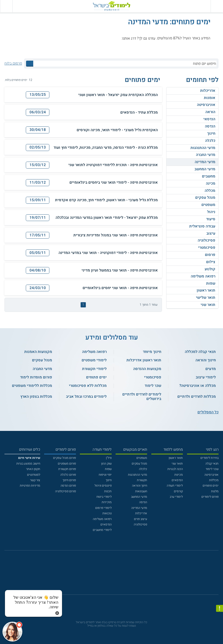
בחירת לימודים (209, 458)
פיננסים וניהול (103, 486)
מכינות (179, 475)
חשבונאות (141, 491)
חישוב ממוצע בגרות (28, 464)
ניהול (211, 212)
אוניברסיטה (206, 105)
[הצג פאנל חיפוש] (6, 6)
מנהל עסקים (205, 198)
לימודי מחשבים (102, 530)
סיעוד (211, 219)
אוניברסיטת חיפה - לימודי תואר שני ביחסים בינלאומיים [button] (114, 183)
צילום (211, 262)
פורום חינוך (69, 480)
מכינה (211, 183)
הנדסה (210, 126)
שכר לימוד (212, 469)
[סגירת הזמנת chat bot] (57, 613)
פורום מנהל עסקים (64, 458)
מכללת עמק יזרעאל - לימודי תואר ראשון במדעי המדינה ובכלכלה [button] (107, 218)
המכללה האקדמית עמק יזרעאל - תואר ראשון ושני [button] (118, 95)
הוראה (210, 112)
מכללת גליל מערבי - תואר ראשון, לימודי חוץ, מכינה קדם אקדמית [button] (106, 200)
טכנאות (107, 513)
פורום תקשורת (67, 469)
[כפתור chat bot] (12, 632)
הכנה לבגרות (175, 469)
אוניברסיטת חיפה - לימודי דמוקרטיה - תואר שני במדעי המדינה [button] (108, 253)
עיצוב (211, 233)
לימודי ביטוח (104, 497)
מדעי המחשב (205, 169)
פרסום (210, 255)
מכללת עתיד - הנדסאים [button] (139, 113)
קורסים (178, 491)
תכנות (108, 491)
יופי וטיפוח (105, 475)
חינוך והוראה (140, 486)
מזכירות (107, 502)
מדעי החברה (206, 155)
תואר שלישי (206, 297)
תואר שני (208, 305)
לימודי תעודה (175, 486)
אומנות (210, 98)
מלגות (215, 491)
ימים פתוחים (211, 486)
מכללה (210, 191)
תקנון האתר (33, 469)
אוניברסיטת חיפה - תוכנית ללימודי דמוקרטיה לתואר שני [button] (113, 165)
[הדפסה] (15, 95)
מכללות (214, 480)
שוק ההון (106, 464)
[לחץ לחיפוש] (30, 64)
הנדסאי (209, 119)
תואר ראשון (206, 290)
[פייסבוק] (108, 575)
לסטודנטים (34, 475)
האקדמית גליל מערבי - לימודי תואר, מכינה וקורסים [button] (117, 130)
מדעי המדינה (205, 162)
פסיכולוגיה (207, 240)
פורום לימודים (210, 497)
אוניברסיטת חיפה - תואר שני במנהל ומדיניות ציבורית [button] (116, 235)
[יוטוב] (117, 575)
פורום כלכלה (68, 475)
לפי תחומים (202, 80)
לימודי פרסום (103, 508)
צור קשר (35, 480)
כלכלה (210, 141)
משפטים (208, 205)
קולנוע (210, 269)
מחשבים (209, 176)
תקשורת (142, 480)
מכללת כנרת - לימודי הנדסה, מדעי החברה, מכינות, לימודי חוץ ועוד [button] (106, 148)
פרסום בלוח (13, 63)
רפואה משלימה (203, 276)
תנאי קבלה (212, 464)
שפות (211, 283)
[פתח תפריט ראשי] (217, 6)
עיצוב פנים (141, 519)
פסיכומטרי (207, 248)
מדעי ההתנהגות (203, 148)
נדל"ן (109, 458)
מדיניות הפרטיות (30, 486)
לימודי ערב (176, 497)
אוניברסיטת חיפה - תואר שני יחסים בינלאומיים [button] (120, 288)
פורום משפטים (67, 464)
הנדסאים (177, 480)
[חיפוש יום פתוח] (125, 64)
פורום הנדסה (68, 486)
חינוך (211, 133)
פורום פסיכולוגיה (65, 491)
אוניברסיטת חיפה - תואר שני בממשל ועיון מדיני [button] (120, 271)
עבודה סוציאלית (202, 226)
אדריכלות (208, 91)
